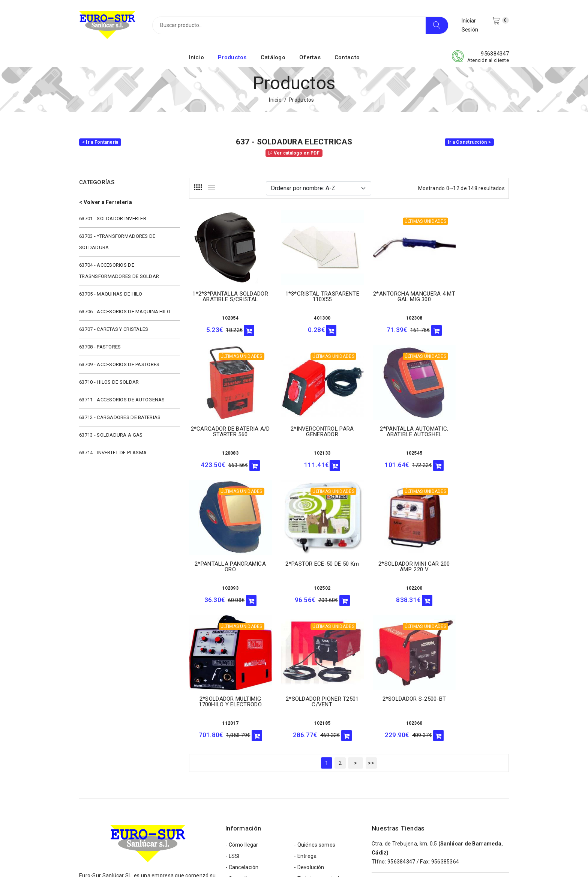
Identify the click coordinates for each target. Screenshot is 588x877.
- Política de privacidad (322, 761)
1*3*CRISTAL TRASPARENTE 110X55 (308, 295)
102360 (472, 584)
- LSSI (232, 716)
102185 (390, 584)
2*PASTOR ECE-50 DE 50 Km (472, 423)
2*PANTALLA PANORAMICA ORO (390, 429)
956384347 (495, 54)
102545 (308, 451)
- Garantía (238, 739)
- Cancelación (242, 728)
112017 (308, 584)
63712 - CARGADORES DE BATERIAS (120, 417)
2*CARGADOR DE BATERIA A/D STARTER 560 (472, 295)
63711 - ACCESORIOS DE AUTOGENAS (122, 400)
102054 (225, 317)
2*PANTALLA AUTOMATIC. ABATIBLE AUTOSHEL (308, 429)
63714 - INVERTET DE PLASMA (113, 453)
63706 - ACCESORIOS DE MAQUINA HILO (125, 312)
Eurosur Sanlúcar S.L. (150, 859)
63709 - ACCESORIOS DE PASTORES (119, 364)
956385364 (445, 722)
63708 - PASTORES (100, 347)
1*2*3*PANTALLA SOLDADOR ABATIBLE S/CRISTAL (226, 298)
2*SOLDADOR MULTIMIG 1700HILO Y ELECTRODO (308, 562)
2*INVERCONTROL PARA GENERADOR (225, 429)
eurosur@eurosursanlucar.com (134, 794)
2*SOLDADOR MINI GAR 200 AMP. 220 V (225, 562)
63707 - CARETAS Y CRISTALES (114, 329)
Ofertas (310, 57)
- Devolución (309, 728)
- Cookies (305, 750)
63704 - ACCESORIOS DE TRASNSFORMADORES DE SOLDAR (119, 271)
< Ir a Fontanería (100, 142)
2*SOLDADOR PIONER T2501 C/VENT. (390, 562)
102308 (390, 317)
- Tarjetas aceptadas (319, 739)
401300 (308, 317)
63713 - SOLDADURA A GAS (111, 435)
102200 (225, 584)
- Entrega (305, 716)
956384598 (401, 761)
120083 (472, 317)
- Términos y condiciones (256, 761)
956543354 (401, 801)
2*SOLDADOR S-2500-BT (472, 559)
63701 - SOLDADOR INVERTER (113, 218)
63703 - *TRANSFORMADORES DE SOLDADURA (117, 242)
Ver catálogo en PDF (294, 153)
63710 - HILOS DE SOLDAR (109, 382)
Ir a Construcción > (469, 142)
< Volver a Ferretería (106, 202)
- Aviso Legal (241, 773)
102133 (225, 451)
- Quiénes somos (315, 705)
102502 (472, 445)
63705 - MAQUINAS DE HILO (111, 294)
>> (371, 623)
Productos (232, 57)
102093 (390, 451)
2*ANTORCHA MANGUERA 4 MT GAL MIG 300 (390, 295)
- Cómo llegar (242, 705)
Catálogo (273, 57)
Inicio (197, 57)
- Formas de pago (247, 750)
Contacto (347, 57)
